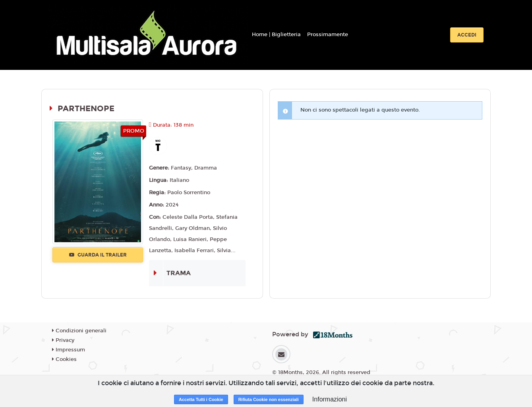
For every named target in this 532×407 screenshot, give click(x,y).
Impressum (69, 350)
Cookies (64, 359)
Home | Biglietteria (276, 35)
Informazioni (330, 399)
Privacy (63, 340)
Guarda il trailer (98, 255)
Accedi (467, 35)
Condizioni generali (79, 331)
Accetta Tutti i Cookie (201, 399)
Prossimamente (328, 35)
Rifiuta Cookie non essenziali (269, 399)
